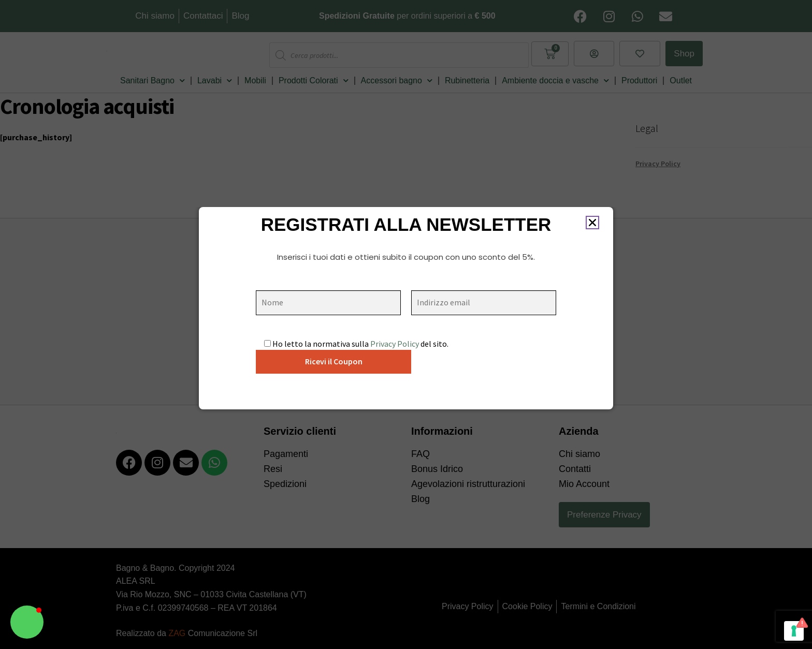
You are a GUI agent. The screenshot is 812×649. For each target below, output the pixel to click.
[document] (406, 325)
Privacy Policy (395, 344)
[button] (27, 622)
